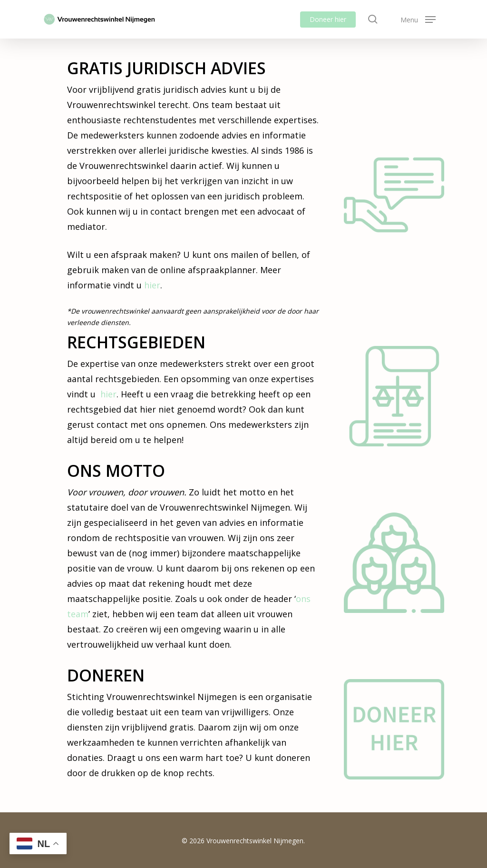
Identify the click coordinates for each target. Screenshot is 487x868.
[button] (418, 19)
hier (152, 285)
